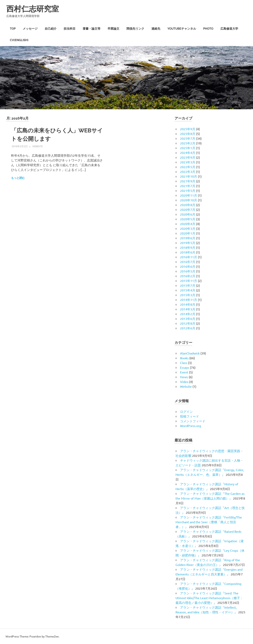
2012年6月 (188, 328)
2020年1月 (188, 233)
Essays (185, 367)
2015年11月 (189, 281)
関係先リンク (135, 29)
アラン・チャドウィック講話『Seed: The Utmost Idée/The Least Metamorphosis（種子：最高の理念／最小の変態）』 (209, 598)
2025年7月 (188, 138)
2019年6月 (188, 238)
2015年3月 (188, 295)
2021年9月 (188, 181)
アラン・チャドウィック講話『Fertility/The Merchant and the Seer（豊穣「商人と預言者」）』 (209, 522)
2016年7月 (188, 262)
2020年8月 (188, 205)
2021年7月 (188, 186)
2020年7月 (188, 209)
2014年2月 (188, 314)
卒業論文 (113, 29)
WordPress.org (191, 426)
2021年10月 (189, 176)
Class (184, 363)
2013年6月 (188, 319)
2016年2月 (188, 276)
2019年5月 (188, 243)
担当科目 (70, 29)
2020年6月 (188, 214)
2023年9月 (188, 157)
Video (184, 382)
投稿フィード (190, 416)
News (184, 377)
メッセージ (30, 29)
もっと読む (18, 178)
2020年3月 (188, 228)
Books (184, 358)
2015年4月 (188, 290)
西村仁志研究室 (33, 9)
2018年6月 (188, 252)
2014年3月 (188, 309)
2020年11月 (189, 195)
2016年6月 (188, 266)
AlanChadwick (190, 353)
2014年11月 (189, 300)
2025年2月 (188, 143)
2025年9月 (188, 129)
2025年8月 (188, 134)
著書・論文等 (92, 29)
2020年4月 (188, 224)
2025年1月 (188, 148)
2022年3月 (188, 172)
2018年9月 (188, 247)
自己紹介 (51, 29)
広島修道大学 (229, 29)
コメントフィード (193, 421)
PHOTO (208, 29)
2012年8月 (188, 323)
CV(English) (19, 40)
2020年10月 (189, 200)
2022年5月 (188, 167)
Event (184, 372)
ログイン (186, 411)
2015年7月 (188, 285)
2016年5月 (188, 271)
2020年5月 (188, 219)
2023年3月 (188, 162)
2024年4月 (188, 153)
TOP (13, 29)
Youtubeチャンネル (182, 29)
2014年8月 (188, 304)
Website (38, 146)
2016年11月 (189, 257)
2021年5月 (188, 190)
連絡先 (156, 29)
